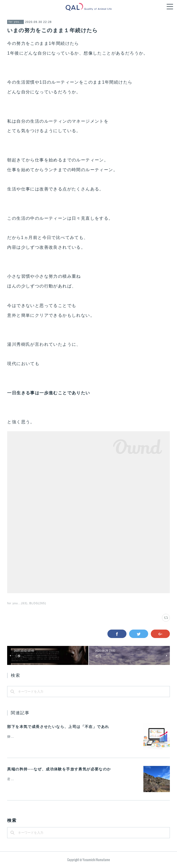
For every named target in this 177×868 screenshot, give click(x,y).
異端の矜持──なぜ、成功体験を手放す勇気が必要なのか (59, 769)
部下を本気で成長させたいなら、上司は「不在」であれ (58, 727)
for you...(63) (17, 603)
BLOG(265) (38, 603)
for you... (15, 22)
